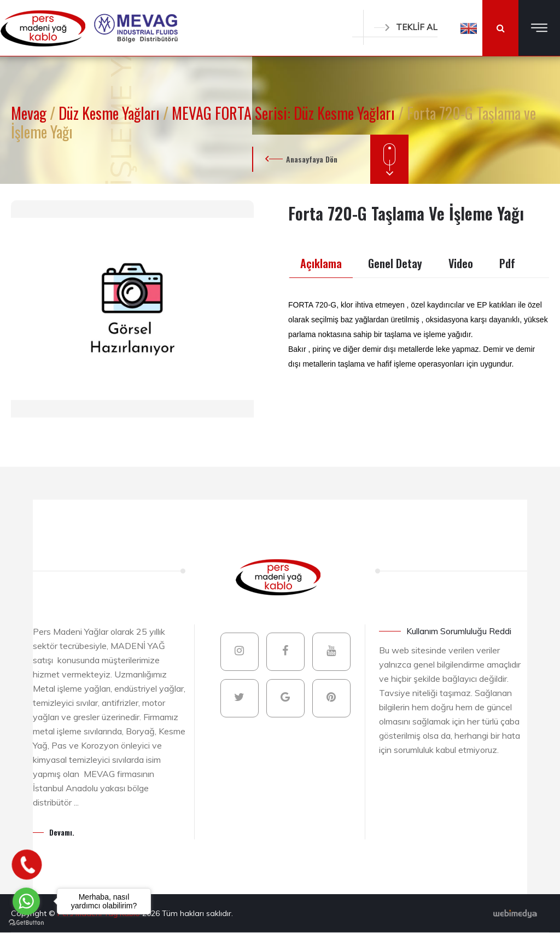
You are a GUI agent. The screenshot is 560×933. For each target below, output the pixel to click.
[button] (469, 28)
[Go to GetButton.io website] (26, 922)
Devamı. (62, 832)
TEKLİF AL (406, 27)
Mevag (30, 113)
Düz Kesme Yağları (111, 113)
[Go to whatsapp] (26, 901)
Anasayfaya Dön (312, 159)
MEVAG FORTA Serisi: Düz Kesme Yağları (285, 113)
